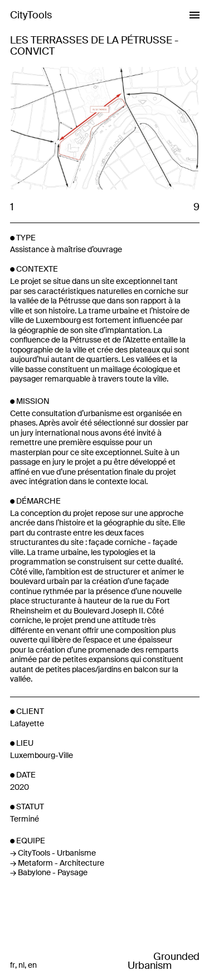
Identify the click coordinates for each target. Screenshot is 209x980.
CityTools (31, 15)
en (32, 965)
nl (21, 965)
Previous (57, 129)
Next (152, 129)
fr (13, 965)
